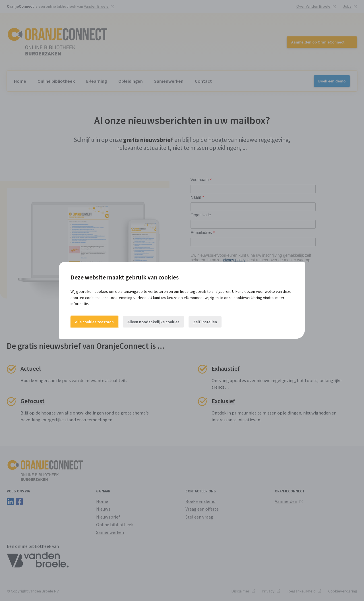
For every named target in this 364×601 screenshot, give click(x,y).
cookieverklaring (248, 298)
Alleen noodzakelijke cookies (153, 322)
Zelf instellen (205, 322)
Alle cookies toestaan (94, 322)
